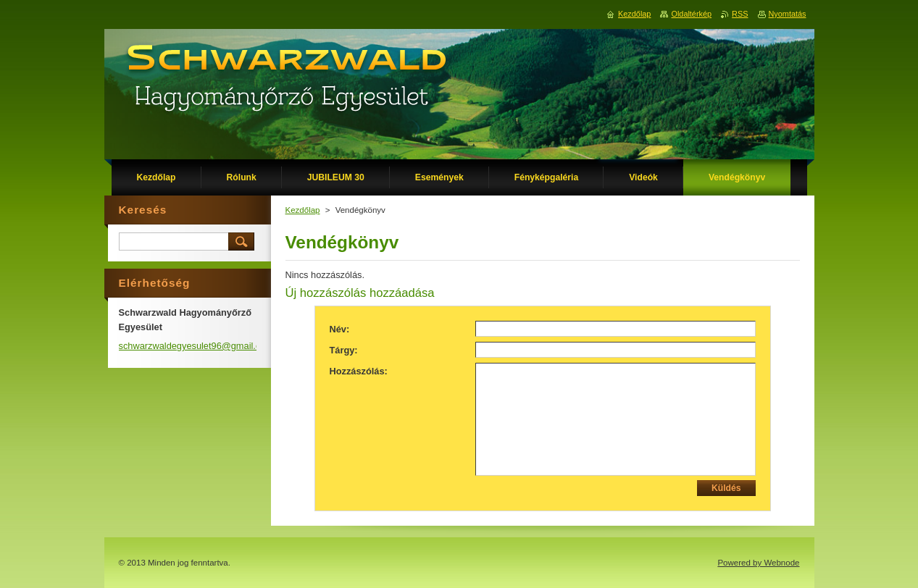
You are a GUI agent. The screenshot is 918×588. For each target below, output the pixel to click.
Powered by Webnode (758, 563)
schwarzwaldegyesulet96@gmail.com (196, 346)
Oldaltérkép (691, 14)
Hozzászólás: (359, 371)
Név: (340, 329)
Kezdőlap (303, 210)
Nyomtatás (788, 14)
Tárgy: (344, 350)
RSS (740, 14)
